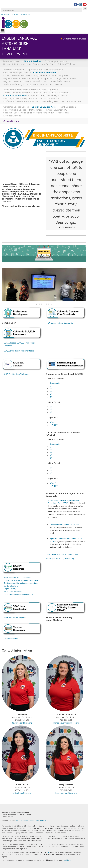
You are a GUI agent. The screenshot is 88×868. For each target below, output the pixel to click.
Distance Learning (12, 116)
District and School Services (17, 75)
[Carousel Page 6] (49, 304)
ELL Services (41, 98)
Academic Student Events (16, 90)
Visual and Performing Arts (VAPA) (37, 113)
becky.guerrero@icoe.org (66, 793)
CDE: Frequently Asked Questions (18, 594)
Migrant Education (12, 81)
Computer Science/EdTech (16, 107)
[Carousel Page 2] (39, 304)
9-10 (53, 422)
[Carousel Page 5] (46, 304)
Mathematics (35, 110)
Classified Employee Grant (16, 73)
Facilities (50, 64)
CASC (45, 93)
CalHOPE (64, 93)
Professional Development (16, 101)
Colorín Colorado (11, 639)
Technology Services (55, 61)
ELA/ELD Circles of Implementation (19, 351)
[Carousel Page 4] (44, 304)
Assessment (64, 113)
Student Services (32, 61)
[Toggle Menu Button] (2, 31)
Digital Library (10, 589)
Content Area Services (74, 39)
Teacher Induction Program (17, 93)
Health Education (67, 107)
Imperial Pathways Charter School (60, 78)
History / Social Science (15, 110)
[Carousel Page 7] (51, 304)
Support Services (54, 84)
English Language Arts (44, 107)
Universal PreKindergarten (45, 101)
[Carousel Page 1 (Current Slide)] (37, 304)
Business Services (12, 61)
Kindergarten (55, 383)
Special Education (59, 81)
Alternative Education (14, 70)
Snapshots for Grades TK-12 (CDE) (65, 525)
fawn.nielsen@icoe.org (22, 723)
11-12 (54, 425)
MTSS (54, 98)
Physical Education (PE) (56, 110)
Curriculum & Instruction (44, 73)
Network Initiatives (12, 64)
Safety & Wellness (66, 64)
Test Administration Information (18, 577)
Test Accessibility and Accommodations (21, 583)
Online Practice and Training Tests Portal (22, 580)
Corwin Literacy (11, 121)
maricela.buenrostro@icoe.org (66, 723)
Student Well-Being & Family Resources (23, 84)
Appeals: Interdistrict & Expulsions (44, 70)
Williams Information (72, 101)
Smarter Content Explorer (15, 618)
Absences (26, 14)
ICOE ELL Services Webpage (16, 374)
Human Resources (34, 64)
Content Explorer (11, 586)
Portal (15, 14)
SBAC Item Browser (13, 592)
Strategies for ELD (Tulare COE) (60, 559)
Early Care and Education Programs (51, 75)
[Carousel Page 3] (42, 304)
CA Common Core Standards (60, 323)
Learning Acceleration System (18, 98)
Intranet (5, 14)
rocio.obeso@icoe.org (22, 793)
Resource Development (36, 81)
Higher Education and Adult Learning (21, 78)
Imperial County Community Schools (48, 95)
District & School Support (43, 90)
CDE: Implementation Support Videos (62, 554)
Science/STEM (10, 113)
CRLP (54, 93)
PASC (36, 93)
